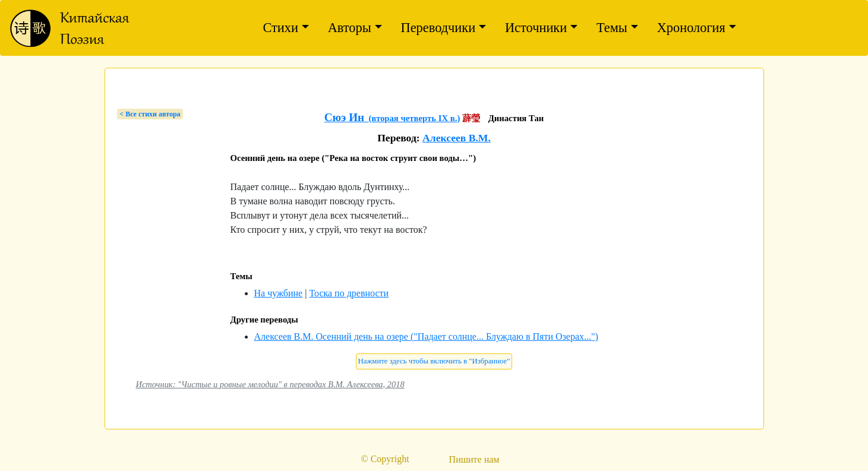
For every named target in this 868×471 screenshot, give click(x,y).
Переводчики (438, 28)
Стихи (280, 28)
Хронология (691, 28)
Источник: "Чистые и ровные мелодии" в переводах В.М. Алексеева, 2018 (270, 384)
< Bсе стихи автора (150, 114)
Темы (612, 28)
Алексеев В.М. (457, 138)
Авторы (350, 28)
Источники (536, 28)
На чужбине (279, 293)
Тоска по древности (349, 293)
